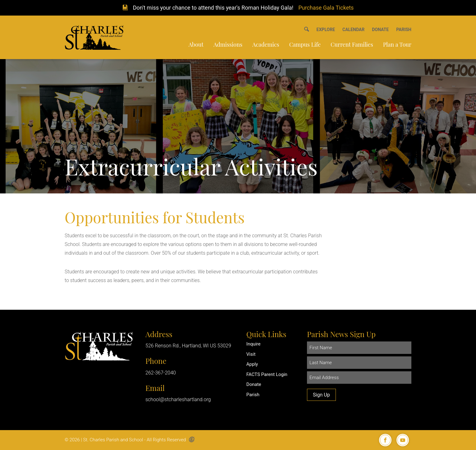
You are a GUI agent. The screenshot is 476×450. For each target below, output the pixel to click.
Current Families (352, 44)
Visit (251, 354)
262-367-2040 (161, 373)
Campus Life (305, 44)
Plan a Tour (397, 44)
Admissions (228, 44)
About (196, 44)
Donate (254, 384)
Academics (266, 44)
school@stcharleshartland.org (178, 399)
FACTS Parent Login (267, 374)
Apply (252, 364)
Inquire (254, 344)
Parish (253, 395)
